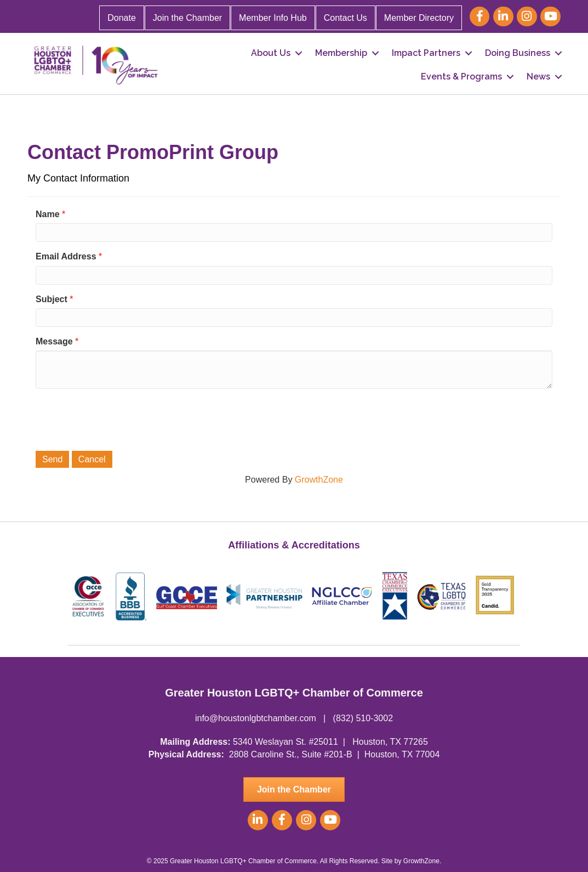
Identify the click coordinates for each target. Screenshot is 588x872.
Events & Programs (461, 77)
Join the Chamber (187, 18)
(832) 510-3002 (363, 718)
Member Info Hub (273, 18)
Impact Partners (426, 53)
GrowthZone (319, 480)
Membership (341, 53)
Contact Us (346, 18)
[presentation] (119, 418)
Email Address (66, 256)
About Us (271, 53)
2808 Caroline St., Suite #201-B (291, 754)
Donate (122, 18)
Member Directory (419, 18)
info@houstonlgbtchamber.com (256, 718)
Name (48, 214)
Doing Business (518, 53)
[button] (294, 789)
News (538, 77)
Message (54, 341)
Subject (52, 299)
